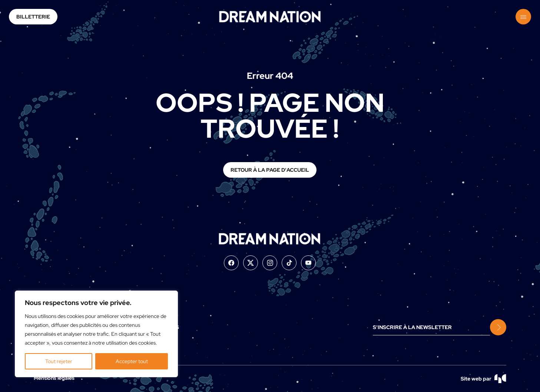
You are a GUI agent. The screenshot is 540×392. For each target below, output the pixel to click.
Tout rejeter (59, 361)
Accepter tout (132, 361)
